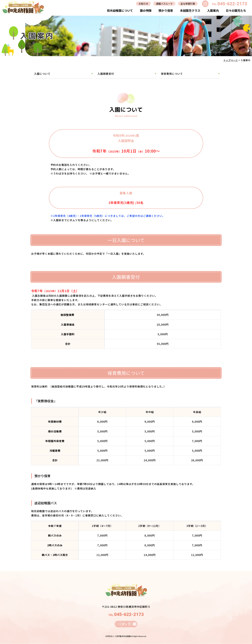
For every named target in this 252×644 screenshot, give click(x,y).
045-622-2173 (232, 3)
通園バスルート (163, 4)
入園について (42, 74)
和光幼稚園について (120, 10)
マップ (126, 624)
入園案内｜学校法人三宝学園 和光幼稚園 (23, 7)
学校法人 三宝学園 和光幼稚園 (119, 636)
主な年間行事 (187, 4)
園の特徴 (145, 10)
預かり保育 (166, 10)
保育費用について (172, 74)
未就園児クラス (190, 10)
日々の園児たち (236, 10)
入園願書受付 (106, 74)
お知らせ (141, 4)
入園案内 (213, 10)
